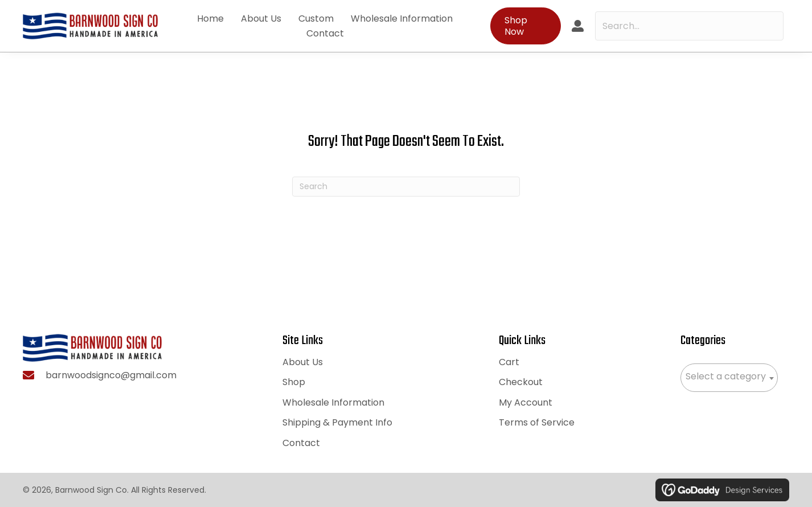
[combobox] (729, 378)
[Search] (406, 187)
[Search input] (689, 26)
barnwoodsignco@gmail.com (111, 375)
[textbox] (729, 377)
